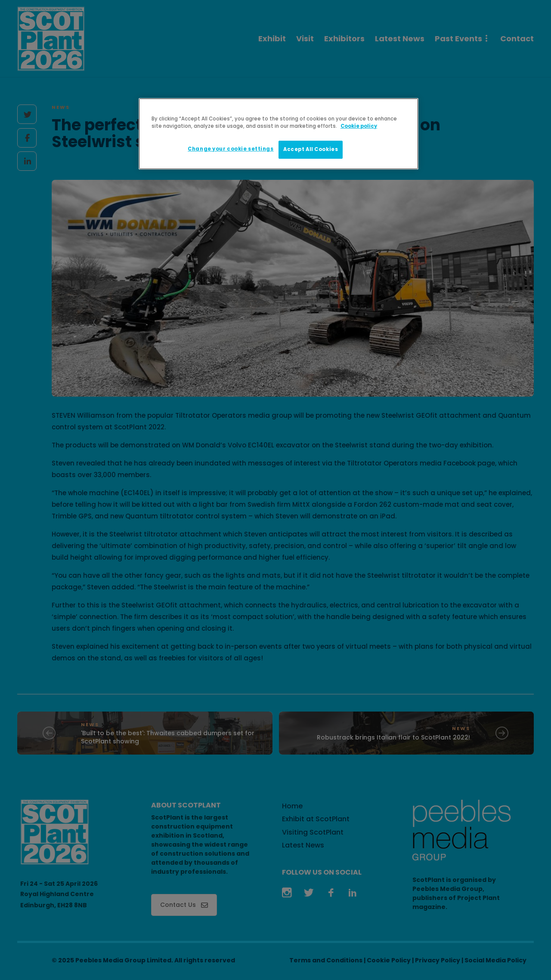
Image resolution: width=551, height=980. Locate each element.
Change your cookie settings (231, 149)
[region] (279, 134)
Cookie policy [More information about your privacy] (359, 126)
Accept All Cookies (311, 149)
